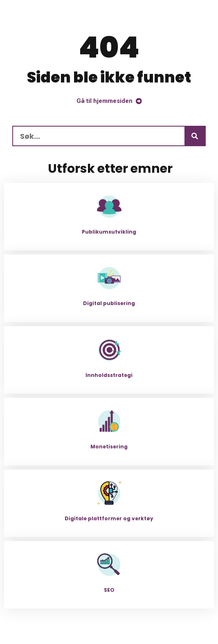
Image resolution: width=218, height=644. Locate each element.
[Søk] (195, 136)
